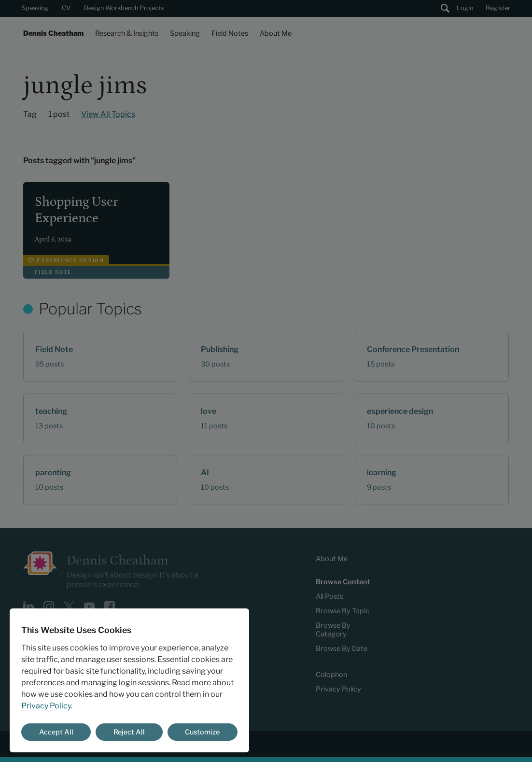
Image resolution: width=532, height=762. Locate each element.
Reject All (129, 732)
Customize (202, 732)
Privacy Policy (46, 706)
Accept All (56, 732)
